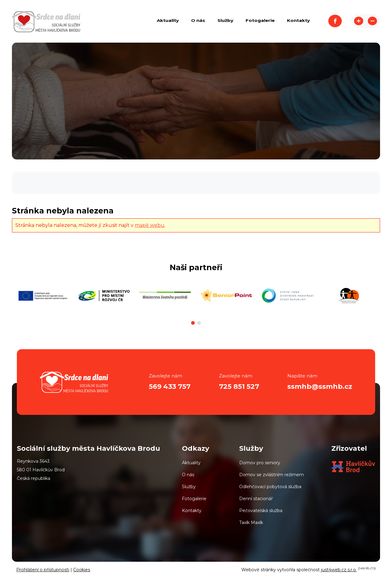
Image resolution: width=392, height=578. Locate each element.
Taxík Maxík (251, 522)
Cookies (82, 570)
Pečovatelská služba (261, 511)
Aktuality (191, 463)
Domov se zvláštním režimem (271, 475)
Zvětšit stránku (359, 21)
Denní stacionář (256, 499)
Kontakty (192, 511)
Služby (189, 487)
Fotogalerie (194, 499)
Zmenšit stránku (372, 21)
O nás (188, 475)
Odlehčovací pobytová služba (270, 487)
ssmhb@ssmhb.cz (320, 387)
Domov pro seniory (260, 463)
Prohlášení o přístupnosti (43, 570)
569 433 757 (170, 387)
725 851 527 (239, 387)
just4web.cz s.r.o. (339, 570)
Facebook (335, 21)
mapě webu (150, 225)
